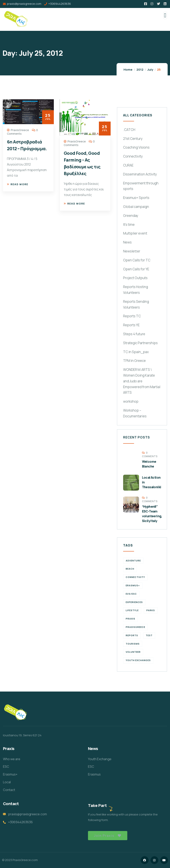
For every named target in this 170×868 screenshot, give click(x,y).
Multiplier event (135, 233)
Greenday (131, 216)
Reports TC (132, 316)
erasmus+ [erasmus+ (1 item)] (133, 585)
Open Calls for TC (137, 260)
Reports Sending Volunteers (136, 304)
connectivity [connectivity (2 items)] (135, 577)
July (150, 70)
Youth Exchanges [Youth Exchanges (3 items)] (138, 660)
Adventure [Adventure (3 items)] (133, 561)
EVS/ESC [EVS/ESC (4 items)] (131, 594)
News (127, 242)
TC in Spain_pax (136, 352)
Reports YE (131, 325)
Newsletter (132, 251)
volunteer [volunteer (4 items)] (133, 652)
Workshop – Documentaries (135, 413)
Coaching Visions (136, 147)
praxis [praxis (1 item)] (130, 619)
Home (128, 70)
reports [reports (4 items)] (132, 635)
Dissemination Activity (140, 174)
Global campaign (136, 207)
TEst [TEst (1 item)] (149, 635)
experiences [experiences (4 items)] (134, 602)
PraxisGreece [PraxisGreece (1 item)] (135, 627)
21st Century (133, 139)
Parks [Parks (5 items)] (151, 610)
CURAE (128, 165)
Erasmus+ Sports (136, 198)
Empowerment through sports (141, 186)
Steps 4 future (134, 334)
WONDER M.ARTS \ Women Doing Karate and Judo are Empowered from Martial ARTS (142, 381)
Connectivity (133, 156)
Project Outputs (135, 278)
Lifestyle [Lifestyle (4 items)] (132, 610)
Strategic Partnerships (140, 343)
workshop (131, 401)
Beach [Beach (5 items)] (130, 569)
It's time (129, 225)
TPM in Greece (134, 361)
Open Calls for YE (136, 269)
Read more (18, 184)
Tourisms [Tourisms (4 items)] (133, 644)
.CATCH (129, 130)
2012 (140, 70)
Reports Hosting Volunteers (136, 290)
